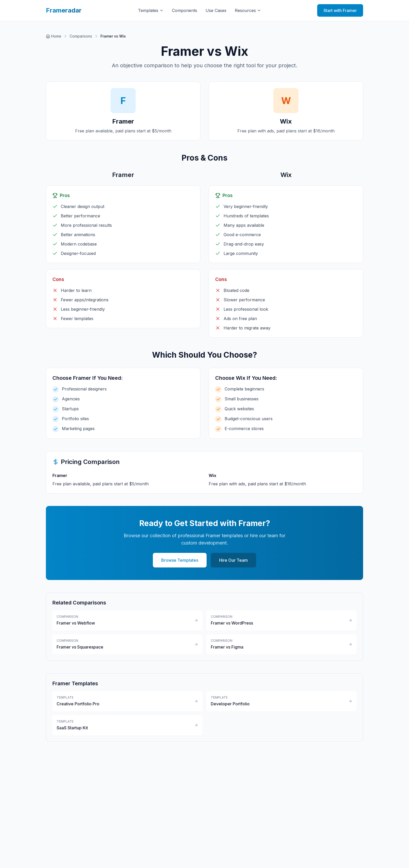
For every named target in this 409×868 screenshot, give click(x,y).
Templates (151, 10)
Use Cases (216, 10)
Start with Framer (340, 10)
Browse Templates (180, 560)
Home (54, 36)
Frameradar (64, 10)
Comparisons (81, 36)
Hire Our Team (233, 560)
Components (185, 10)
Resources (248, 10)
